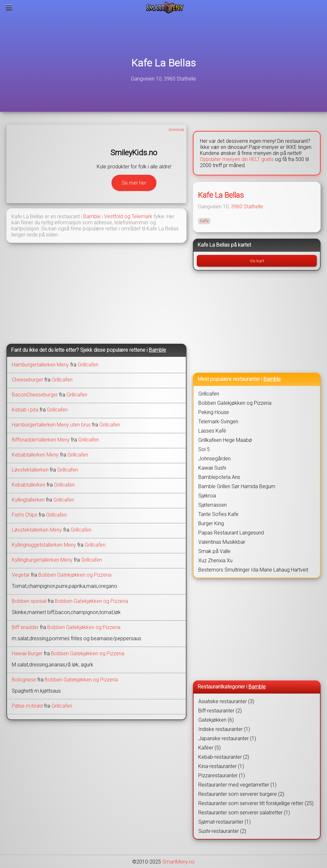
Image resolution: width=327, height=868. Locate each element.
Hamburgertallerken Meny (40, 365)
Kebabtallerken (29, 485)
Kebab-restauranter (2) (224, 757)
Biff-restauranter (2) (220, 711)
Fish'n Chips (25, 515)
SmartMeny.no (179, 862)
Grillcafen (88, 365)
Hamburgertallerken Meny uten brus (51, 425)
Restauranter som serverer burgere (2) (241, 794)
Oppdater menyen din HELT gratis (237, 159)
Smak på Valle (214, 551)
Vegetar (21, 575)
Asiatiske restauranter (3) (226, 701)
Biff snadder (25, 627)
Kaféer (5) (209, 748)
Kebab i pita (25, 410)
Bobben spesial (29, 601)
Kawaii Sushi (212, 468)
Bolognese (24, 680)
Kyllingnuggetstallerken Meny (44, 545)
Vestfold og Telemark (128, 216)
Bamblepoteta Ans (219, 477)
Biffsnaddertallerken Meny (41, 440)
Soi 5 (204, 449)
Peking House (214, 412)
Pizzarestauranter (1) (222, 776)
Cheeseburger (27, 380)
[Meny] (9, 8)
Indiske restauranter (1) (224, 729)
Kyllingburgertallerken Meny (42, 560)
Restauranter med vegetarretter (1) (237, 785)
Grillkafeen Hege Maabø (225, 440)
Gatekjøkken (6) (216, 720)
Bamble (92, 216)
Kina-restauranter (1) (221, 766)
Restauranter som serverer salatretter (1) (244, 813)
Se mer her (134, 183)
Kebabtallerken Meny (35, 455)
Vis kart (257, 261)
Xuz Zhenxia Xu (215, 561)
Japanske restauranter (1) (227, 738)
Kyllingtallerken (28, 500)
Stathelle (253, 207)
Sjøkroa (207, 496)
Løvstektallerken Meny (37, 530)
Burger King (211, 523)
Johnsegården (214, 459)
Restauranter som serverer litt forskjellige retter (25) (256, 803)
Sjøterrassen (213, 505)
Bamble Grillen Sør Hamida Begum (237, 486)
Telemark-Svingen (218, 422)
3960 (237, 207)
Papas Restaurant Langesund (231, 533)
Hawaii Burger (27, 653)
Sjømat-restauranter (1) (224, 822)
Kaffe (204, 221)
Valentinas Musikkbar (222, 542)
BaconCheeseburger (35, 395)
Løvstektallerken (30, 470)
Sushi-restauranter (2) (222, 831)
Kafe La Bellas (163, 63)
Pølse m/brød (27, 706)
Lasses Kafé (212, 431)
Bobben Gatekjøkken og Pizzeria (75, 575)
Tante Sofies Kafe (218, 514)
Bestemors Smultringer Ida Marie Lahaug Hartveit (253, 570)
